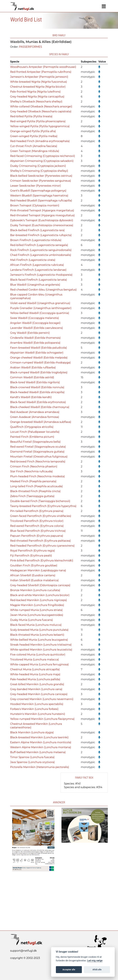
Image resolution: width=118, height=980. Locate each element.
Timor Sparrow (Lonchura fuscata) (32, 757)
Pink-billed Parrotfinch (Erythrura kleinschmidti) (42, 561)
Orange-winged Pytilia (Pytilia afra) (33, 131)
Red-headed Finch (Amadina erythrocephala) (40, 141)
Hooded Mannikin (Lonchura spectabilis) (37, 704)
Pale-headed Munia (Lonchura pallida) (35, 679)
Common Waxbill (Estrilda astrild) (32, 377)
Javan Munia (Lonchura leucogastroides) (37, 615)
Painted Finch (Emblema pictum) (32, 437)
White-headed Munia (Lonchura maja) (35, 674)
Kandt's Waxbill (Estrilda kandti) (31, 397)
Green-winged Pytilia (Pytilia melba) (34, 136)
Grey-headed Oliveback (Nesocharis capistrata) (41, 111)
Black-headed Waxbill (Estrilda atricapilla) (37, 392)
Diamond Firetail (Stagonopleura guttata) (37, 452)
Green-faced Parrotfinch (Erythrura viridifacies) (41, 516)
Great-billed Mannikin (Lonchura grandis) (37, 684)
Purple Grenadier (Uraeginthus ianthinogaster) (41, 308)
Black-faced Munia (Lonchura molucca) (36, 625)
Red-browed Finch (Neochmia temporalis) (38, 462)
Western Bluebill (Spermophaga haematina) (39, 196)
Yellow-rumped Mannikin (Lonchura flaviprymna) (42, 719)
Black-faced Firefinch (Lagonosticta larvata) (39, 280)
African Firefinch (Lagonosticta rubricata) (37, 265)
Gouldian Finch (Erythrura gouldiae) (34, 565)
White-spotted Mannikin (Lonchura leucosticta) (41, 650)
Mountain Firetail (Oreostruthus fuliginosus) (39, 457)
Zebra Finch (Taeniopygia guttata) (32, 496)
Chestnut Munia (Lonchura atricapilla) (35, 669)
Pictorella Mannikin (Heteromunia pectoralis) (40, 767)
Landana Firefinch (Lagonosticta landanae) (38, 270)
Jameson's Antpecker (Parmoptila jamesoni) (39, 77)
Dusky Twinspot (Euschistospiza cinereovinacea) (42, 225)
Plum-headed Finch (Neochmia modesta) (38, 476)
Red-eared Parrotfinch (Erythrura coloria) (37, 526)
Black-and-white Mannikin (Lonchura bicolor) (40, 595)
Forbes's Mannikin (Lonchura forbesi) (34, 709)
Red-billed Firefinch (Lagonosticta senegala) (39, 245)
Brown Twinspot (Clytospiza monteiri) (35, 205)
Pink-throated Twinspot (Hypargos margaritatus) (42, 210)
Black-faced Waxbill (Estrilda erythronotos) (38, 402)
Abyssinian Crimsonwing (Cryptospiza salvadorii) (42, 161)
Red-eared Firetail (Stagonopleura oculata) (38, 447)
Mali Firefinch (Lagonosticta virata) (33, 260)
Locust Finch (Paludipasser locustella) (35, 432)
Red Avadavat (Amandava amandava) (35, 412)
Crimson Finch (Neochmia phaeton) (34, 466)
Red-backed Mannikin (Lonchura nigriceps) (39, 600)
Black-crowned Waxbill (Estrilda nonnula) (37, 387)
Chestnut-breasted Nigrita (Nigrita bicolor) (38, 87)
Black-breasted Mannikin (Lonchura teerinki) (39, 737)
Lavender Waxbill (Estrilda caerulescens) (37, 328)
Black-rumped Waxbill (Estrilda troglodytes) (39, 372)
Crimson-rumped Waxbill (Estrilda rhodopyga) (40, 363)
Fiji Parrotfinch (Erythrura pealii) (31, 556)
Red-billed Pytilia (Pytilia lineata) (31, 116)
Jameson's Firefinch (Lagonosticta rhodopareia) (41, 275)
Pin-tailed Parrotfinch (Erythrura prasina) (37, 511)
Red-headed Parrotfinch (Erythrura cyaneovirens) (42, 546)
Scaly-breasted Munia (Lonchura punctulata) (39, 630)
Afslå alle (97, 970)
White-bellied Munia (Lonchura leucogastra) (39, 640)
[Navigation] (104, 6)
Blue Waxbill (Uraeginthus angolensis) (35, 285)
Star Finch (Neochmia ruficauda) (31, 471)
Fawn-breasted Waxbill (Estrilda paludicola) (39, 348)
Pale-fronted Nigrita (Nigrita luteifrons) (35, 92)
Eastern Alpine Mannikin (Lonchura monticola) (41, 742)
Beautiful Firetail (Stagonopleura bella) (35, 442)
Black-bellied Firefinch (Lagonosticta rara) (37, 230)
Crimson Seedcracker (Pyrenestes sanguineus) (41, 181)
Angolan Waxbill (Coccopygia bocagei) (35, 323)
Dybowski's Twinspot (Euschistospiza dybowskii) (42, 220)
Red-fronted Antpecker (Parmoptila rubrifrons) (41, 72)
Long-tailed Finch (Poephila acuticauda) (36, 486)
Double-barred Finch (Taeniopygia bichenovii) (40, 501)
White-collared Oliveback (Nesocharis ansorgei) (41, 106)
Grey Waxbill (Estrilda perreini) (30, 333)
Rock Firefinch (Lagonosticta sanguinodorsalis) (41, 250)
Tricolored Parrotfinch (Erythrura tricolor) (37, 521)
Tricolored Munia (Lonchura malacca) (35, 660)
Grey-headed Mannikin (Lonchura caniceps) (39, 694)
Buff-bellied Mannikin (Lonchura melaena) (38, 752)
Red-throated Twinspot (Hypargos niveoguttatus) (42, 215)
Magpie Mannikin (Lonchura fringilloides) (37, 605)
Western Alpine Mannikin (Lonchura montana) (41, 747)
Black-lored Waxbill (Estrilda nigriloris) (35, 382)
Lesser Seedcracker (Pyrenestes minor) (36, 186)
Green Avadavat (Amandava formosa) (35, 417)
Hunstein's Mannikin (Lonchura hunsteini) (38, 714)
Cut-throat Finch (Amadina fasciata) (34, 146)
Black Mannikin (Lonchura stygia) (32, 732)
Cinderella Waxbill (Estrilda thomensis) (35, 338)
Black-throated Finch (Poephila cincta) (35, 491)
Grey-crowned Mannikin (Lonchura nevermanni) (42, 699)
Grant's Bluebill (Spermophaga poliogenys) (38, 191)
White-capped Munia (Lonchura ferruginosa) (40, 664)
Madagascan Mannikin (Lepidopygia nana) (38, 570)
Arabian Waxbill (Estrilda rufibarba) (33, 367)
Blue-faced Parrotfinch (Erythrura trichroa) (38, 531)
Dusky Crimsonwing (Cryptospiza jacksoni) (38, 166)
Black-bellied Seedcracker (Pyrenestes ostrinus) (41, 176)
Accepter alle (69, 970)
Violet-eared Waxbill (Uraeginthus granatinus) (40, 303)
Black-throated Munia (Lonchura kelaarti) (37, 635)
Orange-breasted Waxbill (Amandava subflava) (41, 422)
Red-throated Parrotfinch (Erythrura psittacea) (41, 541)
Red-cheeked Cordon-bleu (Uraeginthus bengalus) (43, 290)
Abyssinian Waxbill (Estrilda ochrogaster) (37, 353)
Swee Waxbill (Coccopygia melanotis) (35, 318)
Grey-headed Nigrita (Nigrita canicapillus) (37, 97)
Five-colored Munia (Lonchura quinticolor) (38, 655)
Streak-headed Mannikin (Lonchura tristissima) (41, 645)
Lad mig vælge (95, 961)
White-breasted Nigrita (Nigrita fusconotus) (39, 82)
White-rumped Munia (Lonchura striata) (36, 610)
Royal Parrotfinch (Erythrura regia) (33, 551)
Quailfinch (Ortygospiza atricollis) (32, 427)
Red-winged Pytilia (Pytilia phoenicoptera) (38, 121)
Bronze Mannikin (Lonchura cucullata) (35, 590)
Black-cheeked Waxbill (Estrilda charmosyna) (40, 407)
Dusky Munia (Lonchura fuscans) (32, 620)
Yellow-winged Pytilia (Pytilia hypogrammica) (40, 126)
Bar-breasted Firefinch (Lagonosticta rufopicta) (41, 235)
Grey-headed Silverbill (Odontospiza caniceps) (40, 585)
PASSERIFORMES (31, 47)
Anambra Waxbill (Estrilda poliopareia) (35, 343)
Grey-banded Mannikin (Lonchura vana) (36, 689)
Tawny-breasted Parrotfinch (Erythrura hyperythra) (43, 506)
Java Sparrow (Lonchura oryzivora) (32, 762)
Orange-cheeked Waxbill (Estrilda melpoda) (39, 358)
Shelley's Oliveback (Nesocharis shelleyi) (36, 102)
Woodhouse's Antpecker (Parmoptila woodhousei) (43, 67)
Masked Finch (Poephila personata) (33, 481)
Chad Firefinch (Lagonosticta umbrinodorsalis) (41, 255)
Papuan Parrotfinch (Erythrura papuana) (37, 536)
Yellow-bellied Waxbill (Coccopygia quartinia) (40, 313)
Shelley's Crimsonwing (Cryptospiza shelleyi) (39, 171)
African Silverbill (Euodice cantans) (33, 575)
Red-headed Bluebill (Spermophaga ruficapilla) (41, 201)
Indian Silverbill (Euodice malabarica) (34, 580)
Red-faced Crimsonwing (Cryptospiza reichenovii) (43, 156)
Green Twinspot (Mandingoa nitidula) (35, 151)
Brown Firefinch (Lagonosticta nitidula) (36, 240)
